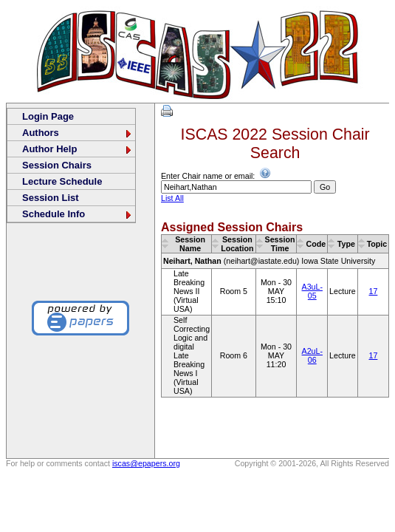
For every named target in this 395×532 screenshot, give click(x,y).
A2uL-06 (312, 355)
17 (374, 291)
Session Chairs (57, 165)
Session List (51, 198)
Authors (78, 133)
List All (172, 198)
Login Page (48, 116)
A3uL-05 (312, 291)
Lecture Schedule (62, 181)
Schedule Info (78, 214)
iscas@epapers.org (146, 463)
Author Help (78, 149)
